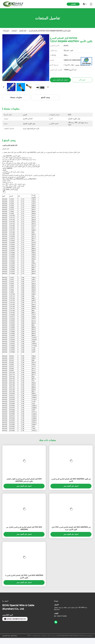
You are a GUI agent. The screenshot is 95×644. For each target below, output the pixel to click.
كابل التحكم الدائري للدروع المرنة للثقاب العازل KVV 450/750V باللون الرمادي (24, 480)
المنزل (6, 31)
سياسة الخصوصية (6, 636)
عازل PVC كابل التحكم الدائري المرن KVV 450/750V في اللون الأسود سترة (71, 528)
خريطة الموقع (14, 636)
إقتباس (73, 4)
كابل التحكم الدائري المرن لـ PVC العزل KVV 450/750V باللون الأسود (24, 577)
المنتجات (14, 31)
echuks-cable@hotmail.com (15, 619)
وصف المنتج (45, 97)
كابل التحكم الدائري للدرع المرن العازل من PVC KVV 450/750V (24, 528)
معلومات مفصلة (16, 97)
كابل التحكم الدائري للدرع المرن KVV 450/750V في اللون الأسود (71, 480)
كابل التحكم (23, 31)
